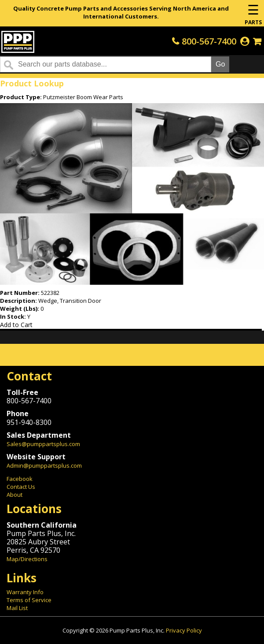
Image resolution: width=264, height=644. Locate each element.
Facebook (20, 479)
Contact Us (21, 487)
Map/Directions (27, 559)
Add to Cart (16, 325)
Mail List (17, 608)
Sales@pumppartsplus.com (43, 444)
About (15, 495)
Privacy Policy (184, 630)
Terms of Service (29, 600)
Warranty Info (25, 592)
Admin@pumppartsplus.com (44, 465)
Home (18, 42)
